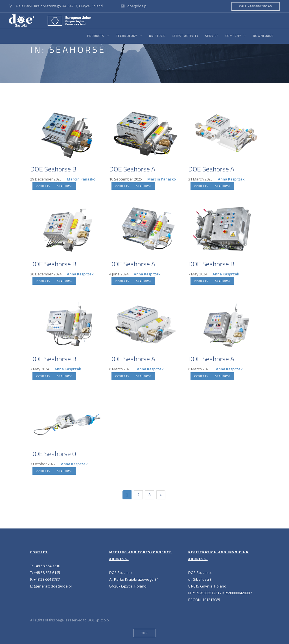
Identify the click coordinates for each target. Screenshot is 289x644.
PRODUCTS (95, 36)
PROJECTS (43, 186)
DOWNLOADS (263, 36)
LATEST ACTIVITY (185, 36)
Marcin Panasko (81, 179)
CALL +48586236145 (256, 6)
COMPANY (233, 36)
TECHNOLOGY (127, 36)
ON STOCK (157, 36)
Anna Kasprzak (231, 179)
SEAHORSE (65, 186)
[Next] (161, 495)
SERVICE (212, 36)
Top (144, 633)
